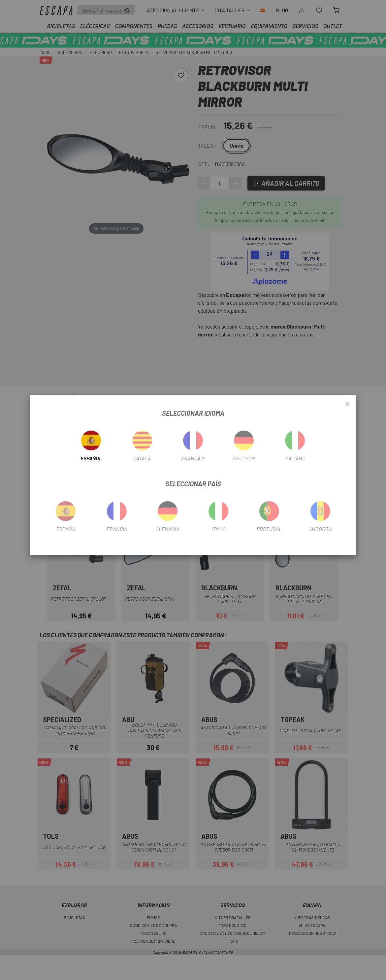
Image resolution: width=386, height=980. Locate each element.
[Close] (347, 404)
